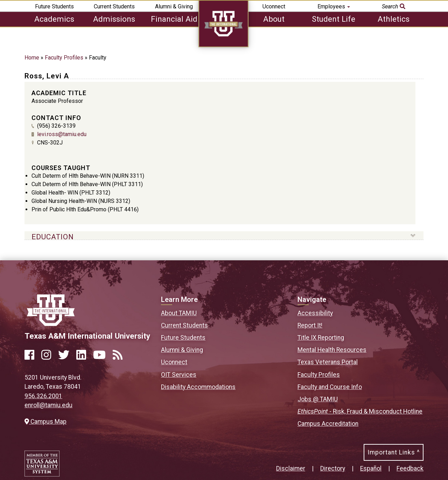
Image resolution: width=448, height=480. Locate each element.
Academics (54, 19)
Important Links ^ (394, 452)
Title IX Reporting (321, 338)
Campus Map (45, 422)
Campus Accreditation (328, 424)
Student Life (334, 19)
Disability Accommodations (198, 387)
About (274, 19)
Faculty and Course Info (330, 387)
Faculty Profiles (64, 58)
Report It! (310, 325)
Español (371, 468)
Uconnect (274, 6)
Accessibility (315, 313)
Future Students (54, 6)
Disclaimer (291, 468)
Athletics (394, 19)
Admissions (114, 19)
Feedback (410, 468)
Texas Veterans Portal (328, 362)
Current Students (114, 6)
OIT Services (179, 375)
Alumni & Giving (174, 6)
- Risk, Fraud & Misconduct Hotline (360, 411)
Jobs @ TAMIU (318, 399)
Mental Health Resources (332, 350)
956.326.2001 (43, 396)
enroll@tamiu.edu (48, 405)
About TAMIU (179, 313)
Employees (334, 6)
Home (32, 58)
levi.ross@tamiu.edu (62, 134)
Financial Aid (174, 19)
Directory (333, 468)
